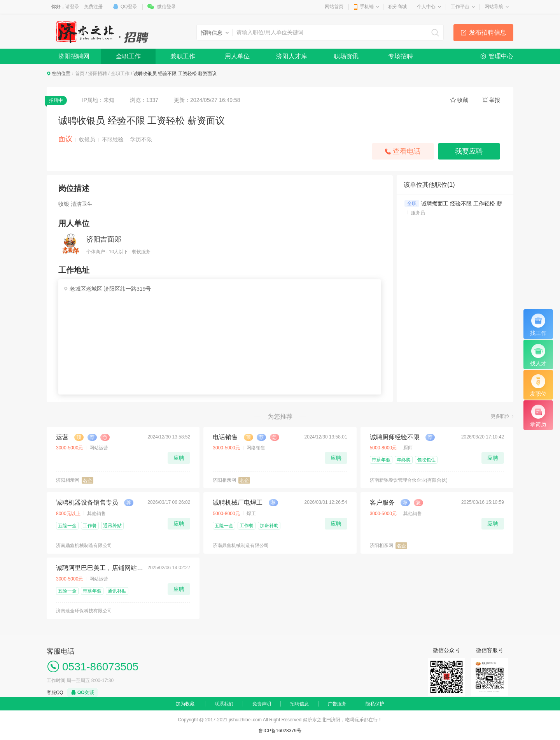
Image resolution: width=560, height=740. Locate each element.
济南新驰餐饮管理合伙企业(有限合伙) (409, 480)
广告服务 (337, 704)
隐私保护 (375, 704)
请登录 (72, 7)
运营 (62, 437)
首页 (80, 74)
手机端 (367, 7)
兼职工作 (183, 56)
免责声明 (262, 704)
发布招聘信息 (488, 32)
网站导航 (494, 7)
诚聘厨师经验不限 (395, 437)
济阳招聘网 (74, 56)
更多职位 (500, 416)
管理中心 (501, 56)
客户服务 (382, 502)
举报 (495, 100)
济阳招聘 (98, 74)
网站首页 (334, 7)
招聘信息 (299, 704)
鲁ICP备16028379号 (280, 731)
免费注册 (93, 7)
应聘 (179, 458)
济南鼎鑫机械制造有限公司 (84, 545)
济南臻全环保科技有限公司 (84, 611)
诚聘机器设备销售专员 (87, 502)
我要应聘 (469, 151)
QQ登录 (129, 7)
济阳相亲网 (68, 480)
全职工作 (128, 56)
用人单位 (237, 56)
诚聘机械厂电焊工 (238, 502)
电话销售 (225, 437)
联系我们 (224, 704)
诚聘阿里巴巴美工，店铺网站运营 (100, 568)
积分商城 (397, 7)
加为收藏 (185, 704)
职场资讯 (346, 56)
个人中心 (426, 7)
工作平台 (460, 7)
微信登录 (166, 7)
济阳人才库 (292, 56)
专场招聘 (401, 56)
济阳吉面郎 (104, 239)
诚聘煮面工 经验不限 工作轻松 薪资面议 (470, 203)
